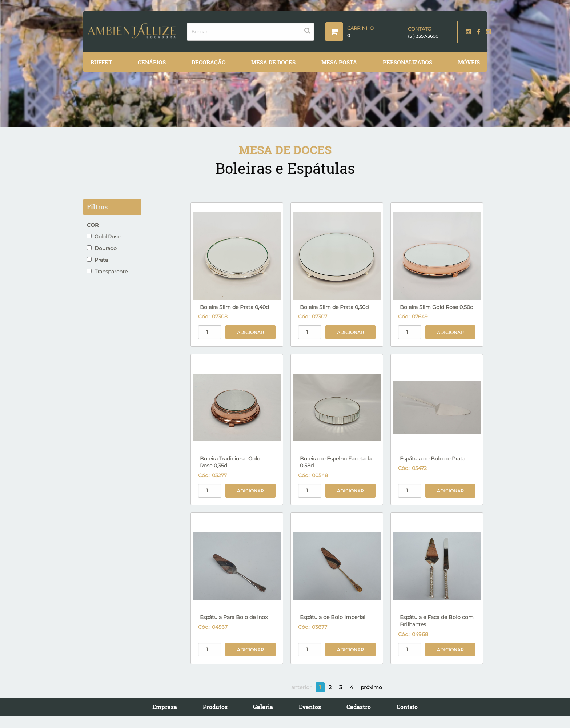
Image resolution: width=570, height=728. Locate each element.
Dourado (102, 248)
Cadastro (359, 707)
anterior (301, 687)
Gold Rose (104, 237)
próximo (371, 687)
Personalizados (408, 62)
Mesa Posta (339, 62)
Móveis (469, 62)
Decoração (209, 62)
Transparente (107, 272)
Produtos (215, 707)
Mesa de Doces (273, 62)
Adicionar (250, 332)
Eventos (310, 707)
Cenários (152, 62)
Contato (407, 707)
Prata (97, 260)
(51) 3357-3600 (423, 36)
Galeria (263, 707)
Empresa (165, 707)
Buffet (101, 62)
